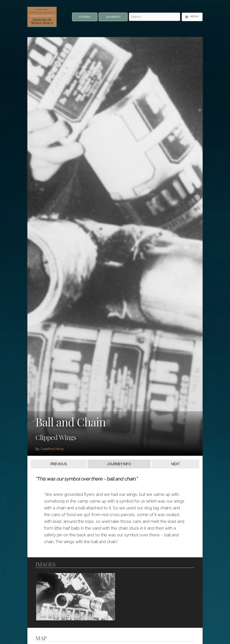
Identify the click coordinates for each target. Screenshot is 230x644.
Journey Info (119, 464)
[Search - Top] (155, 17)
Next (175, 464)
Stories (85, 17)
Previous (59, 464)
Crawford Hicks (52, 449)
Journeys (113, 17)
